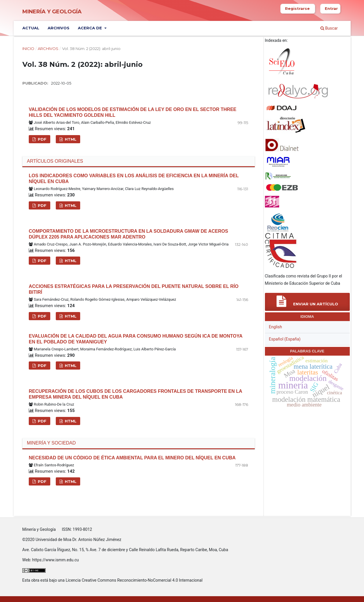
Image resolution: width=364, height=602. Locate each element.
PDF (42, 139)
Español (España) (285, 339)
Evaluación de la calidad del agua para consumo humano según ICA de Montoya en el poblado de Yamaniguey (136, 339)
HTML (70, 139)
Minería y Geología (52, 12)
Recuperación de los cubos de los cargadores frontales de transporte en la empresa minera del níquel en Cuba (135, 394)
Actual (31, 28)
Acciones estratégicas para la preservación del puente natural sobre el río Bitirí (134, 289)
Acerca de (90, 28)
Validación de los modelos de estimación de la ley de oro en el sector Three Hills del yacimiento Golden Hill (133, 112)
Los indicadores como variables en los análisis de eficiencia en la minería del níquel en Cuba (134, 179)
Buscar (329, 28)
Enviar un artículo (307, 301)
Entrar (331, 8)
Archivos (59, 28)
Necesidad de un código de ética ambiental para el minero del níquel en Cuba (132, 458)
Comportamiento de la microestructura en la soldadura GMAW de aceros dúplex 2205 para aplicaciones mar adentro (128, 234)
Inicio (28, 49)
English (276, 327)
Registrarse (297, 8)
